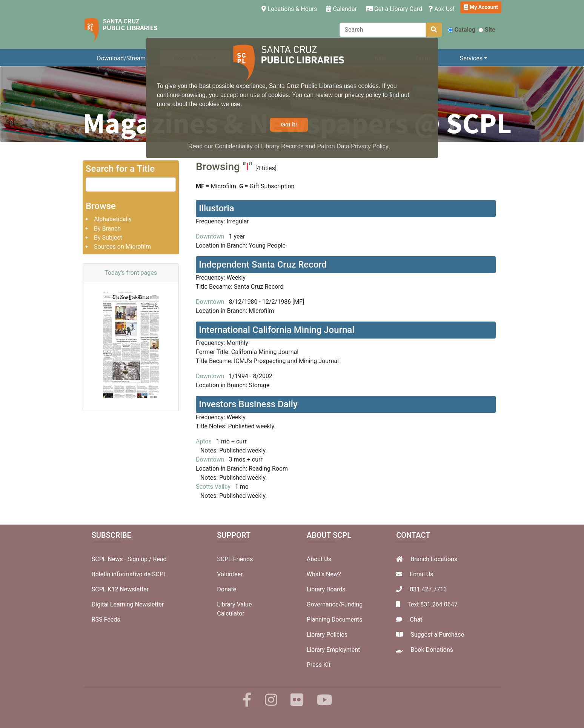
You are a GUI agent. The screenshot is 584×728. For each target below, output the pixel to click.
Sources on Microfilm (122, 247)
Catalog (461, 30)
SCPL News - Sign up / (122, 559)
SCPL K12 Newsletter (120, 589)
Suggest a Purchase (437, 635)
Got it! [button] (289, 125)
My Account (481, 7)
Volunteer (230, 574)
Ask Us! (441, 9)
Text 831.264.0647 (433, 604)
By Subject (108, 238)
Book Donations (432, 650)
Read (160, 559)
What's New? (324, 574)
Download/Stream (121, 58)
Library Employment (333, 650)
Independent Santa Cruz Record (263, 265)
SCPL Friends (235, 559)
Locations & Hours (291, 8)
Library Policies (327, 635)
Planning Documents (335, 619)
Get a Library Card (394, 9)
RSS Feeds (106, 619)
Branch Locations (434, 559)
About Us (319, 559)
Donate (227, 589)
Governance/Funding (335, 604)
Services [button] (471, 58)
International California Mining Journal (277, 330)
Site (487, 30)
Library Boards (326, 589)
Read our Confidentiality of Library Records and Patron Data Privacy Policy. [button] (289, 146)
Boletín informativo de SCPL (129, 574)
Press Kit (319, 665)
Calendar (341, 9)
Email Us (421, 574)
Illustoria (217, 208)
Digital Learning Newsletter (128, 604)
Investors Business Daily (248, 404)
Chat (416, 619)
